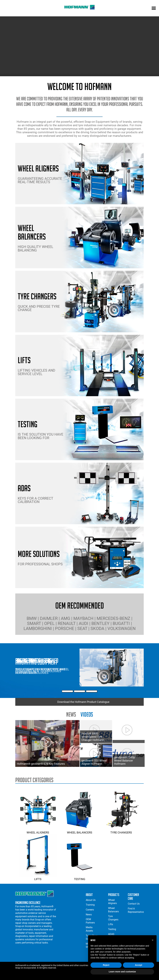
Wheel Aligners (38, 831)
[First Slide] (67, 691)
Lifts (38, 877)
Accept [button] (139, 965)
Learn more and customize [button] (122, 972)
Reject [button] (106, 965)
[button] (153, 940)
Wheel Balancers (79, 831)
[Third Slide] (92, 691)
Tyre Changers (121, 831)
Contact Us (134, 904)
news (71, 714)
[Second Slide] (80, 691)
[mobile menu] (154, 9)
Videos (87, 714)
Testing (79, 877)
